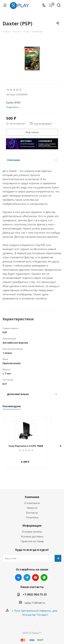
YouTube (35, 574)
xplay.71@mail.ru (35, 600)
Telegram (27, 574)
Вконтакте (18, 574)
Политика (32, 514)
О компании (32, 500)
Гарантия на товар (32, 538)
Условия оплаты (32, 528)
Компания (32, 494)
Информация (32, 523)
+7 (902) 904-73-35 (35, 591)
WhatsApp (44, 574)
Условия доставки (32, 533)
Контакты (32, 509)
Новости (32, 505)
